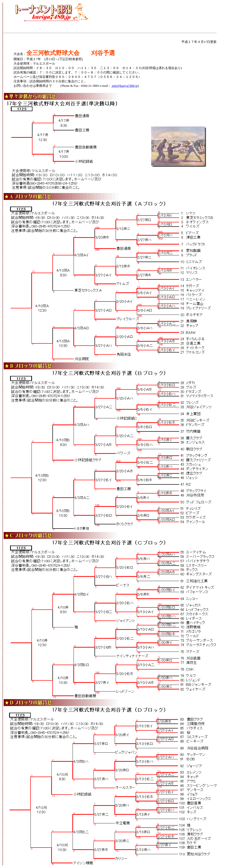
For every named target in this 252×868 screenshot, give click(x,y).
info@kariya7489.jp (125, 86)
